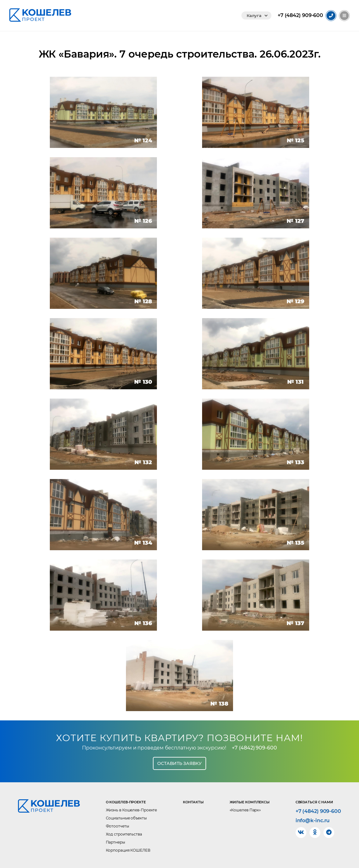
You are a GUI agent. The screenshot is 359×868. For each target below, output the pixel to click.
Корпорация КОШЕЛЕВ (128, 850)
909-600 (300, 15)
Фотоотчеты (117, 826)
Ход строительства (124, 834)
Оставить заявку (179, 763)
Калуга (254, 15)
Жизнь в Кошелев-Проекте (132, 810)
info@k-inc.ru (313, 821)
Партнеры (115, 842)
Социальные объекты (126, 818)
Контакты (193, 802)
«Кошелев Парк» (245, 810)
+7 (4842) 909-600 (254, 748)
